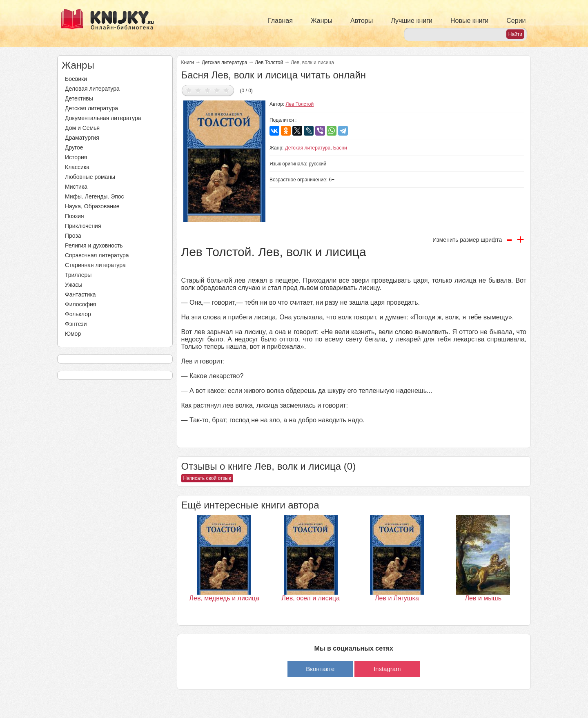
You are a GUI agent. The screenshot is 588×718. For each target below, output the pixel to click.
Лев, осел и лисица (311, 598)
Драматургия (82, 138)
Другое (74, 147)
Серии (516, 21)
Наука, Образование (92, 206)
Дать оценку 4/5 (217, 90)
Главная (280, 21)
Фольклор (78, 314)
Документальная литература (103, 118)
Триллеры (78, 275)
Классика (77, 167)
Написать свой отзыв (207, 478)
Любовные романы (90, 177)
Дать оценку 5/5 (226, 90)
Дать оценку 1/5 (189, 90)
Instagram (387, 669)
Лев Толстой (269, 62)
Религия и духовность (94, 245)
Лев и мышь (483, 598)
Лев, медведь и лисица (224, 598)
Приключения (83, 226)
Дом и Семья (82, 128)
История (76, 157)
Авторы (362, 21)
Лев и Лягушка (397, 598)
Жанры (322, 21)
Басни (340, 148)
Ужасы (74, 285)
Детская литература (91, 108)
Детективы (79, 98)
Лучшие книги (412, 21)
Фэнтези (76, 324)
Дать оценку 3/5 (208, 90)
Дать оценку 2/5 (198, 90)
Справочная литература (97, 255)
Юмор (73, 334)
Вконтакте (320, 669)
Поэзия (75, 216)
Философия (80, 304)
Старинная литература (95, 265)
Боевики (76, 79)
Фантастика (80, 294)
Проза (73, 236)
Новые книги (469, 21)
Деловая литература (92, 89)
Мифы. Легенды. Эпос (95, 196)
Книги (188, 62)
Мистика (76, 187)
